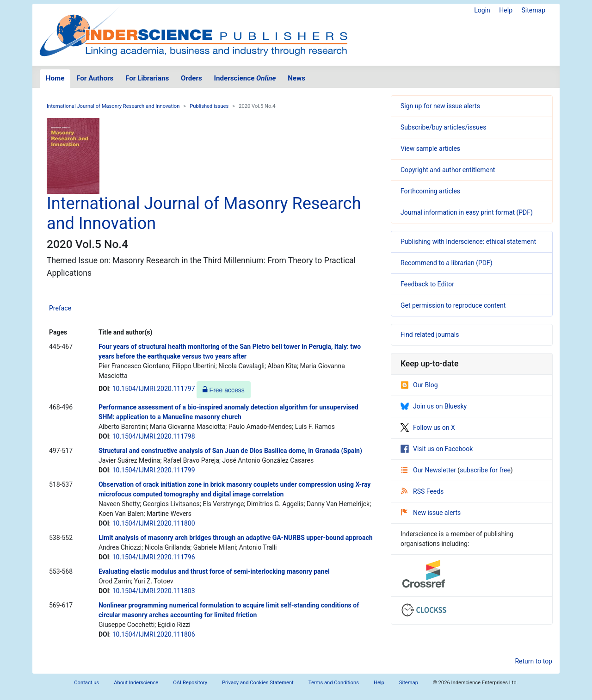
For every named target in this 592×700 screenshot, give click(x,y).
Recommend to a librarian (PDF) (447, 263)
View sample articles (430, 149)
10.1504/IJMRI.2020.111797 (154, 389)
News (296, 78)
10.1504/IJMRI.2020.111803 (154, 591)
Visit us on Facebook (437, 449)
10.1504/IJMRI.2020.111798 (154, 436)
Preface (60, 308)
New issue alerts (431, 513)
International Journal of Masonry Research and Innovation (113, 106)
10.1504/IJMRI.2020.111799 (154, 470)
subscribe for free (485, 470)
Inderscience (245, 78)
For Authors (95, 78)
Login (482, 10)
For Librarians (147, 78)
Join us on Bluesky (434, 406)
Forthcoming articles (430, 191)
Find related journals (430, 335)
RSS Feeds (422, 491)
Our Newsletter (429, 470)
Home (55, 78)
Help (506, 10)
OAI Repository (190, 683)
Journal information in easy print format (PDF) (467, 212)
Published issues (209, 106)
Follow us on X (428, 427)
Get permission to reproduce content (453, 305)
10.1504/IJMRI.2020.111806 (154, 634)
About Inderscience (136, 683)
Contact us (86, 683)
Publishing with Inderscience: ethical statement (468, 242)
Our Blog (419, 385)
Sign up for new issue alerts (440, 106)
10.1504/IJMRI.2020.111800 (154, 523)
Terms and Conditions (334, 683)
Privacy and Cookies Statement (258, 683)
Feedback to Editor (427, 284)
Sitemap (533, 10)
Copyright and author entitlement (448, 170)
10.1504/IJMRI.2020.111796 (154, 557)
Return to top (533, 661)
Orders (191, 78)
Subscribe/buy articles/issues (443, 127)
